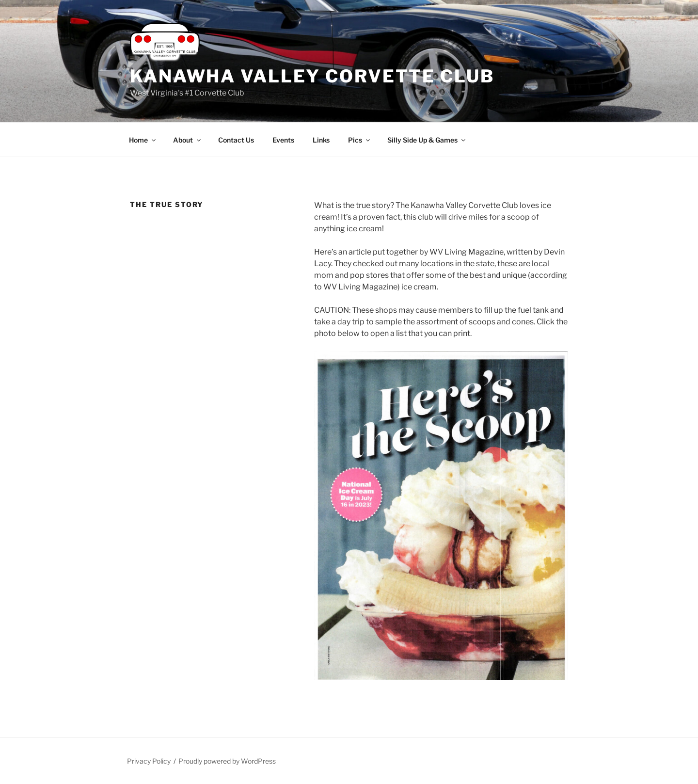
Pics (360, 140)
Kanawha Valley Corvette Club (312, 76)
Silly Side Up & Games (427, 140)
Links (321, 140)
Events (283, 140)
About (188, 140)
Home (143, 140)
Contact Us (236, 140)
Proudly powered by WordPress (227, 761)
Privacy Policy (149, 761)
